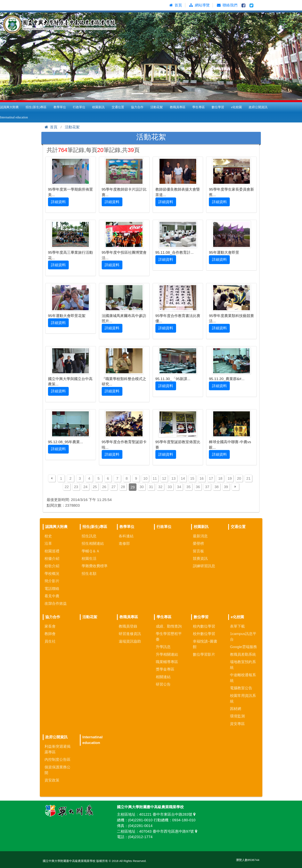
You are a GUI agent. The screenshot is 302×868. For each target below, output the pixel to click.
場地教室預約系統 (243, 665)
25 (95, 487)
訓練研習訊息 (204, 566)
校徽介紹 (52, 559)
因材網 (236, 709)
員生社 (50, 641)
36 (198, 487)
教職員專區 (178, 107)
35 (188, 487)
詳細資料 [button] (58, 202)
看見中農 (52, 596)
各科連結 (126, 536)
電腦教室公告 (241, 688)
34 (179, 487)
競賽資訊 (200, 559)
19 (230, 478)
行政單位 (79, 107)
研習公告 (163, 684)
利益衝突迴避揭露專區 (57, 749)
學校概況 (52, 574)
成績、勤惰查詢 (169, 626)
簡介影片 (52, 581)
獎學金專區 (165, 669)
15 (192, 478)
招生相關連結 (93, 543)
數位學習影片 (204, 654)
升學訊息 (163, 647)
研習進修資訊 (130, 634)
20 (239, 478)
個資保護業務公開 (57, 770)
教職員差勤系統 (243, 654)
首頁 (51, 127)
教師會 (50, 634)
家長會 (50, 626)
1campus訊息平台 (243, 637)
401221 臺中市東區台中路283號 (168, 814)
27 (114, 487)
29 (133, 487)
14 (183, 478)
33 (170, 487)
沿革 (48, 543)
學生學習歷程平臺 (169, 637)
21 (248, 478)
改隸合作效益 (56, 603)
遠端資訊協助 (130, 641)
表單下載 (237, 626)
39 (226, 487)
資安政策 (52, 780)
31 (151, 487)
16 (202, 478)
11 (155, 478)
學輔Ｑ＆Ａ (91, 551)
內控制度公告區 (57, 759)
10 (145, 478)
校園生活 (89, 559)
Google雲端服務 (243, 647)
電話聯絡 (52, 589)
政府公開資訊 (258, 107)
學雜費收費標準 (95, 566)
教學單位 (60, 107)
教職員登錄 (128, 626)
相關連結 (163, 677)
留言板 (198, 551)
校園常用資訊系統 (243, 698)
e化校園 (237, 107)
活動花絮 (157, 107)
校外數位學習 (204, 634)
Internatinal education (92, 740)
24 (85, 487)
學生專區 (199, 107)
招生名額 (89, 574)
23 (76, 487)
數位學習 (218, 107)
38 (217, 487)
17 (211, 478)
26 (104, 487)
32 (160, 487)
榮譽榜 (198, 543)
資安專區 (237, 724)
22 (67, 487)
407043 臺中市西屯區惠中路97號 (169, 831)
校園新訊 (98, 107)
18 (220, 478)
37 (207, 487)
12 (164, 478)
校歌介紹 (52, 566)
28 (123, 487)
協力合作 (137, 107)
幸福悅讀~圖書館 (205, 644)
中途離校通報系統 (243, 678)
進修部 (124, 543)
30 (142, 487)
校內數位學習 (204, 626)
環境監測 (237, 716)
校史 (48, 536)
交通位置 (118, 107)
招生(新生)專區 (36, 107)
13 (173, 478)
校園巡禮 (52, 551)
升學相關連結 (167, 654)
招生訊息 (89, 536)
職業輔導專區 (167, 662)
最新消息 (200, 536)
